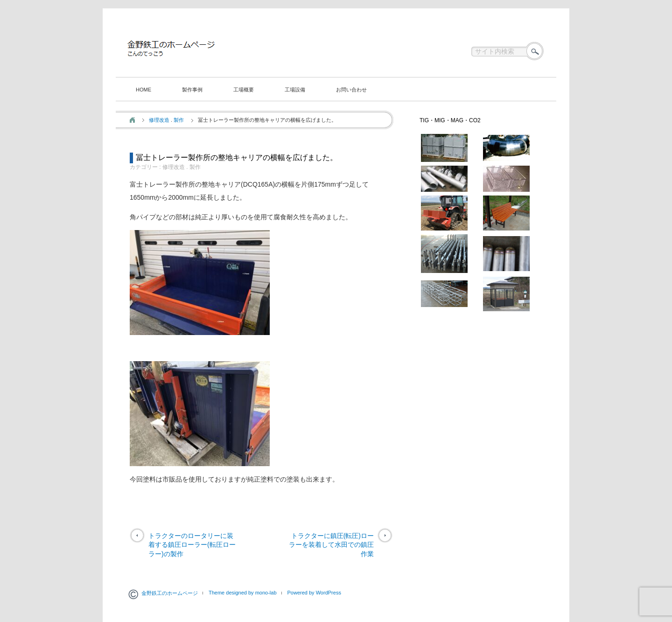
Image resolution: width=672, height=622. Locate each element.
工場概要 (244, 90)
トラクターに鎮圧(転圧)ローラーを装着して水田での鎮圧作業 (331, 545)
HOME (143, 90)
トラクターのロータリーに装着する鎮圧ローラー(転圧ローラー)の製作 (192, 545)
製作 (179, 120)
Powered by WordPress (314, 593)
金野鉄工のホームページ (170, 593)
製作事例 (192, 90)
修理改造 (159, 120)
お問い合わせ (351, 90)
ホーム (132, 120)
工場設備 (295, 90)
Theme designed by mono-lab (243, 593)
